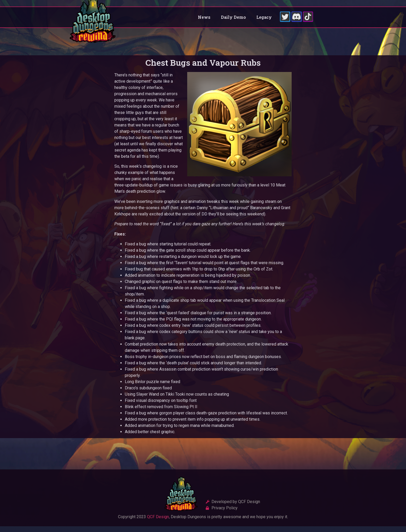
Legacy (264, 20)
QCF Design (158, 522)
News (204, 20)
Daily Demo (233, 20)
